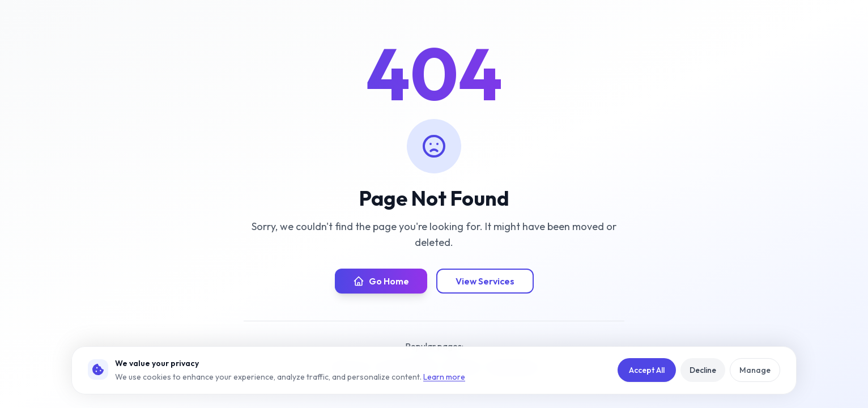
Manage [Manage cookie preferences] (755, 370)
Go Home (381, 281)
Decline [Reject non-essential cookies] (703, 370)
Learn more (444, 377)
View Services (485, 281)
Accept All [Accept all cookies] (647, 370)
